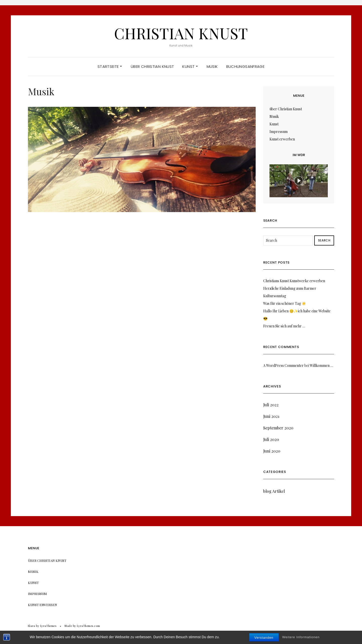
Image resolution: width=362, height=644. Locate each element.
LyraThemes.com (88, 626)
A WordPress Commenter (283, 365)
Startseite (110, 66)
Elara (32, 626)
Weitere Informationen (301, 638)
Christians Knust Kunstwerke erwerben (294, 281)
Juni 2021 (271, 416)
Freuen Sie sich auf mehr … (284, 326)
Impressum (279, 132)
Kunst (190, 66)
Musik (212, 66)
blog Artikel (274, 491)
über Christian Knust (152, 66)
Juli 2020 (271, 439)
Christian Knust (181, 33)
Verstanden (264, 639)
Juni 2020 (272, 451)
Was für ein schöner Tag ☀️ (285, 303)
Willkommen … (321, 365)
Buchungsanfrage (245, 66)
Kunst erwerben (282, 139)
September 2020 (278, 428)
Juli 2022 (271, 405)
